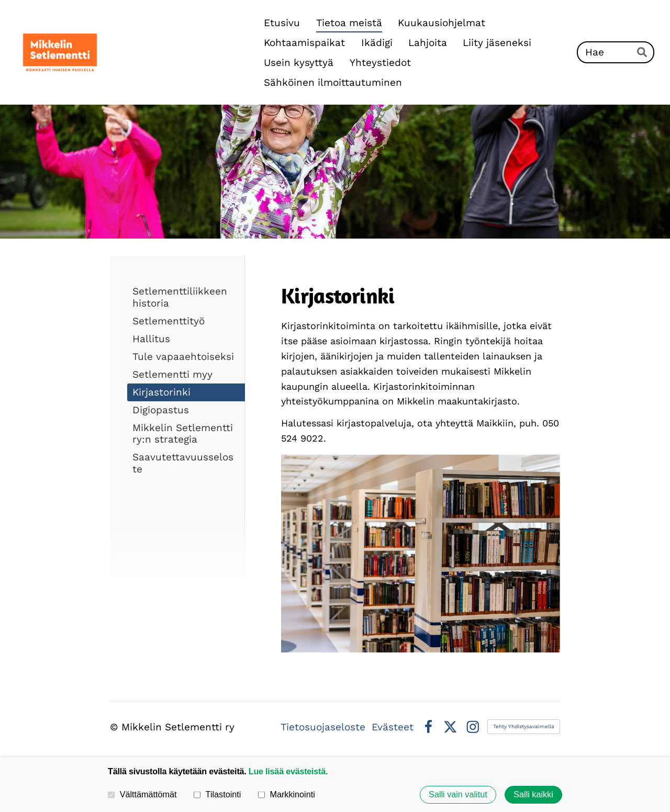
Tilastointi (217, 794)
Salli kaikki (533, 795)
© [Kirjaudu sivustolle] (116, 727)
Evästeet (393, 727)
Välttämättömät (142, 794)
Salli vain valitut (458, 795)
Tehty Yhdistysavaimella (524, 726)
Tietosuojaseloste (323, 727)
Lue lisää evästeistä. (288, 771)
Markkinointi (287, 794)
